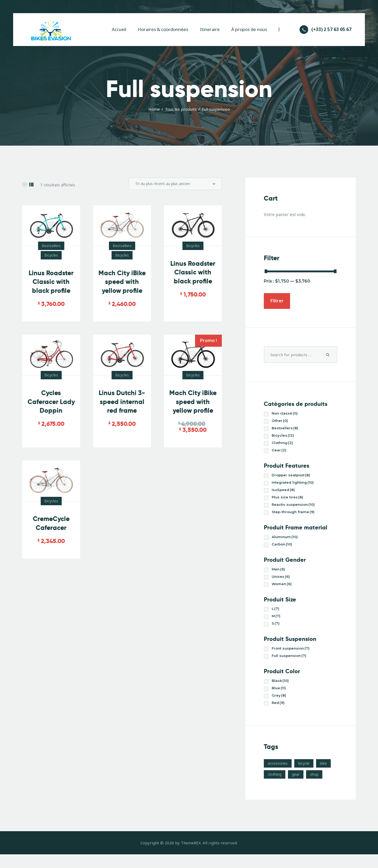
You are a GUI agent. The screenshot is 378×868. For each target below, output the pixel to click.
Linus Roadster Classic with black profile (51, 285)
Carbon (284, 552)
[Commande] (175, 185)
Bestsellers (51, 249)
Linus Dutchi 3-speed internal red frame (122, 418)
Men (279, 577)
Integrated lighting (296, 487)
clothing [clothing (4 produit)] (275, 788)
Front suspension (293, 659)
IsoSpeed (285, 495)
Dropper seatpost (294, 479)
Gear (280, 453)
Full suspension (291, 667)
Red (279, 716)
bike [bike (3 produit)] (323, 777)
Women (283, 593)
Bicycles (51, 258)
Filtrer (277, 301)
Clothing (284, 445)
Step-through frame (296, 518)
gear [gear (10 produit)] (296, 788)
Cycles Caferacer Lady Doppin (51, 414)
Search (328, 355)
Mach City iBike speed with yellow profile (122, 289)
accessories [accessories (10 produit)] (278, 777)
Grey (280, 709)
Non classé (287, 414)
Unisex (282, 585)
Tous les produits (181, 109)
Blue (280, 701)
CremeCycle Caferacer (51, 544)
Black (282, 693)
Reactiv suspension (297, 510)
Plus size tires (290, 502)
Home (154, 109)
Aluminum (286, 544)
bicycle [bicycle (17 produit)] (304, 777)
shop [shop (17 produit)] (314, 788)
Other (281, 422)
